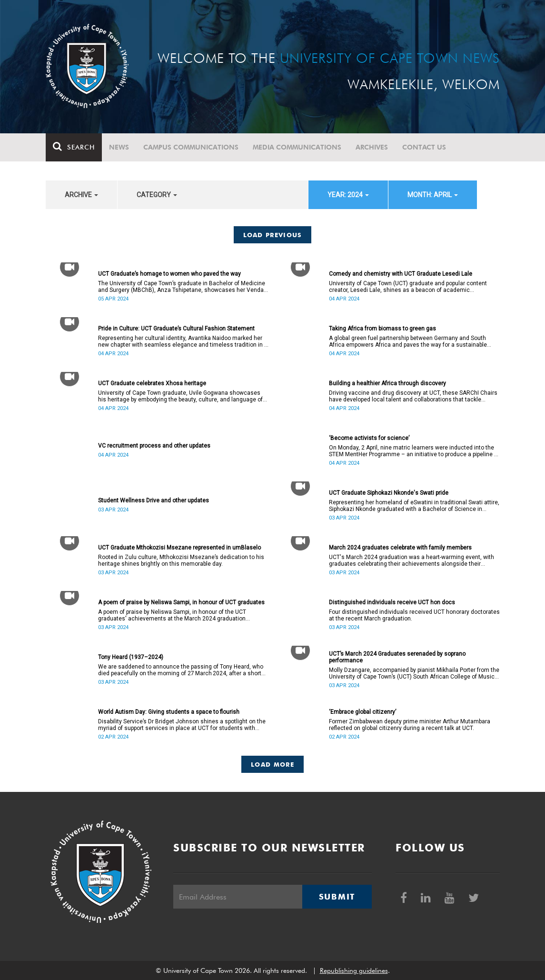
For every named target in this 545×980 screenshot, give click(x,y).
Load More (272, 764)
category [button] (157, 195)
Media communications (297, 147)
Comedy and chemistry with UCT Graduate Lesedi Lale (401, 274)
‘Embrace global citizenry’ (362, 712)
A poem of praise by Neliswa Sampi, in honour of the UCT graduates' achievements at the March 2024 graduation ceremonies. (172, 615)
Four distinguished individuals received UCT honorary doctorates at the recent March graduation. (414, 615)
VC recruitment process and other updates (154, 446)
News (119, 147)
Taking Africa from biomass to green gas (382, 329)
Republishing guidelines (354, 970)
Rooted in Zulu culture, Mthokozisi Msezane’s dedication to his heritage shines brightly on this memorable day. (181, 560)
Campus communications (191, 147)
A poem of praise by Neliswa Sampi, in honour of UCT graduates (181, 602)
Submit (337, 897)
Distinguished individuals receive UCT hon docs (392, 602)
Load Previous (273, 235)
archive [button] (81, 195)
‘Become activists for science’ (369, 438)
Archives (372, 147)
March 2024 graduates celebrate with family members (400, 548)
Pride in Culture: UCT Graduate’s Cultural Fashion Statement (176, 329)
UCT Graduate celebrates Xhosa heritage (152, 383)
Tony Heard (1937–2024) (131, 657)
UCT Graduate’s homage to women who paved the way (169, 274)
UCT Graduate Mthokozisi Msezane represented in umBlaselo (179, 548)
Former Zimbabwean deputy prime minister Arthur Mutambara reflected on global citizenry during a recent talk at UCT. (410, 725)
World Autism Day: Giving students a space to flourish (169, 712)
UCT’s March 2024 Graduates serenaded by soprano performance (397, 657)
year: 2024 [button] (348, 195)
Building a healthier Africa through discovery (387, 383)
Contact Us (424, 147)
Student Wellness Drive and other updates (154, 500)
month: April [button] (433, 195)
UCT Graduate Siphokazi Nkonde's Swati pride (389, 493)
